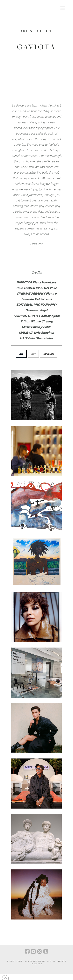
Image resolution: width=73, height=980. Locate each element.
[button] (63, 8)
